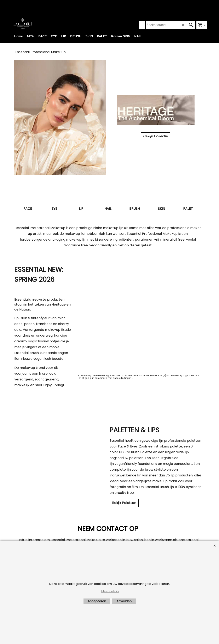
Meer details (110, 591)
